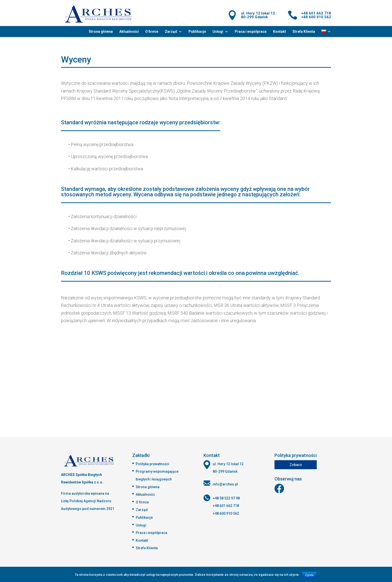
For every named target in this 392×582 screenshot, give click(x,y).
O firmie (152, 32)
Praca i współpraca (251, 32)
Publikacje (197, 32)
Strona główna (101, 32)
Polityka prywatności (152, 464)
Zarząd (171, 32)
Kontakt (279, 32)
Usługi (218, 32)
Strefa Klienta (304, 32)
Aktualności (129, 32)
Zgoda (309, 575)
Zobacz (296, 465)
